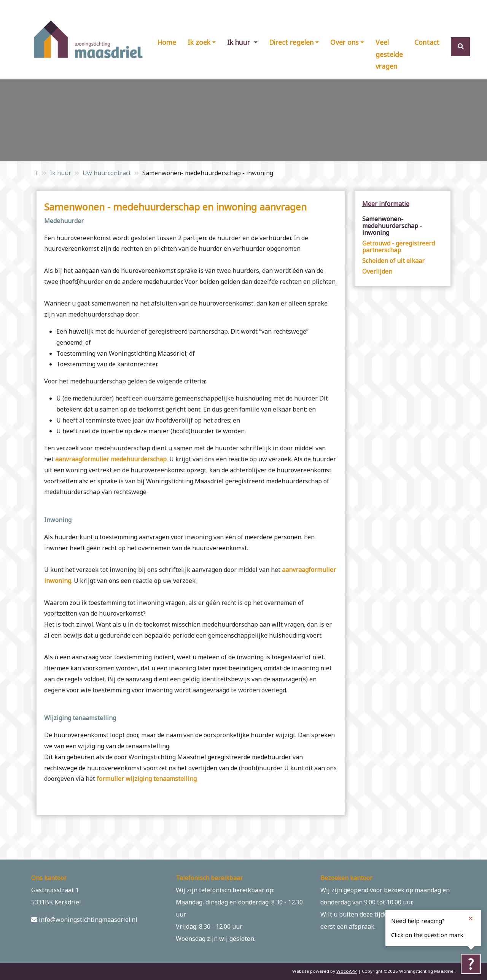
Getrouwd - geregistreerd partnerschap (399, 247)
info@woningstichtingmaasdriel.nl (84, 920)
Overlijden (377, 271)
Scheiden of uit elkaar (393, 261)
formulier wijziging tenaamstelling (147, 779)
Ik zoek (199, 42)
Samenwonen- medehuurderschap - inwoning (392, 226)
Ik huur (240, 42)
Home (167, 42)
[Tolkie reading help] (471, 964)
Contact (427, 42)
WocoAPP (347, 971)
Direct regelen (291, 42)
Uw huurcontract (107, 173)
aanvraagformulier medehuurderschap (111, 459)
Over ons (344, 42)
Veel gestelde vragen (389, 54)
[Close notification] (471, 918)
